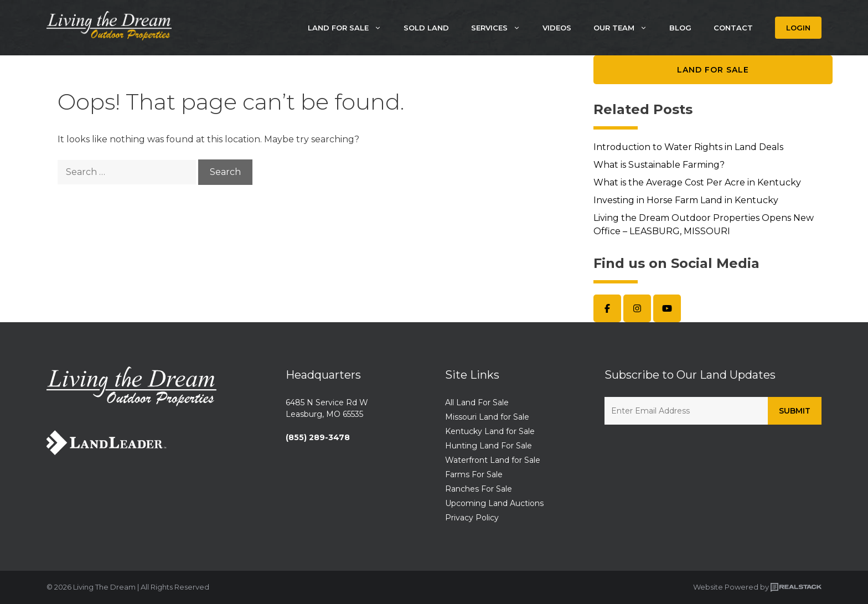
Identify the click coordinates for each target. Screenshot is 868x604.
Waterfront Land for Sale (493, 460)
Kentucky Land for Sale (490, 431)
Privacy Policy (472, 518)
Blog (680, 28)
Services (501, 28)
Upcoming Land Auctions (494, 503)
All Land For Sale (477, 402)
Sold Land (426, 28)
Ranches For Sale (479, 489)
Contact (733, 28)
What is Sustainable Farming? (659, 165)
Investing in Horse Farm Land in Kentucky (686, 200)
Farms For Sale (474, 474)
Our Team (626, 28)
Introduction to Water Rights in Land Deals (688, 147)
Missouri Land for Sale (487, 417)
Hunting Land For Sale (489, 446)
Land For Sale (350, 28)
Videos (557, 28)
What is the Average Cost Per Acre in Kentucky (697, 182)
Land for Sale (713, 70)
